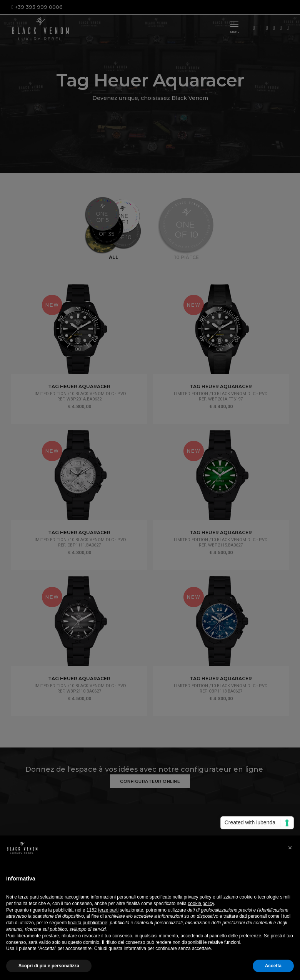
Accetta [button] (273, 966)
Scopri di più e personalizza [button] (49, 966)
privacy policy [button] (198, 897)
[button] (290, 848)
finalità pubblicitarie (88, 923)
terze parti (108, 910)
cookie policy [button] (201, 904)
